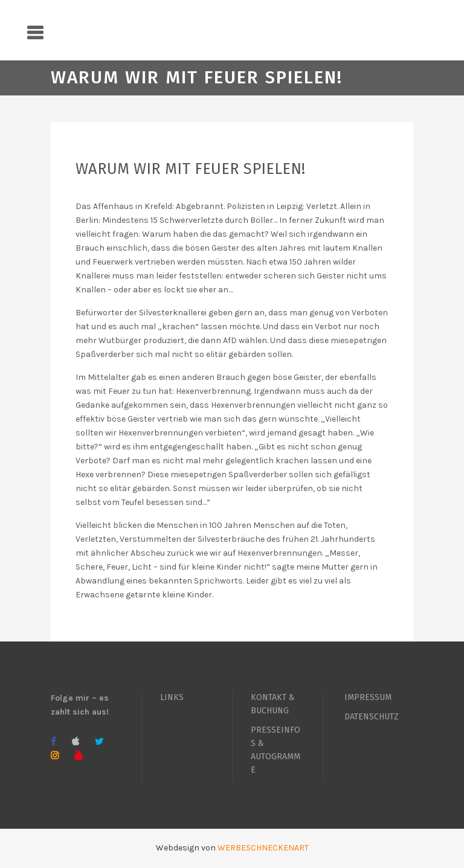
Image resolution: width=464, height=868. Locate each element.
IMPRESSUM (368, 697)
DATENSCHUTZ (372, 717)
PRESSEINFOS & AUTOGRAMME (275, 750)
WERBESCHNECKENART (263, 848)
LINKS (172, 697)
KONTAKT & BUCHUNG (273, 704)
